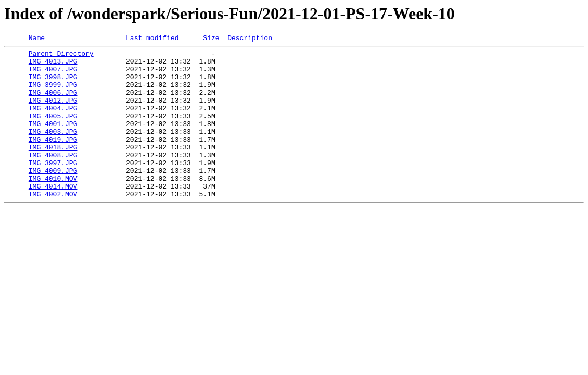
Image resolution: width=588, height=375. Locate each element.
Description (250, 39)
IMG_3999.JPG (53, 94)
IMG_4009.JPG (53, 197)
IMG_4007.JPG (53, 75)
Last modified (152, 39)
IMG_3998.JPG (53, 84)
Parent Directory (61, 56)
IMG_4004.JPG (53, 122)
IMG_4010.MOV (53, 206)
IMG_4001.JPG (53, 141)
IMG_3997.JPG (53, 187)
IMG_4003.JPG (53, 150)
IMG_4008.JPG (53, 178)
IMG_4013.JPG (53, 66)
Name (37, 39)
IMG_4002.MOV (53, 225)
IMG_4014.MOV (53, 216)
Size (211, 39)
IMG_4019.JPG (53, 159)
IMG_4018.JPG (53, 169)
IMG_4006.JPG (53, 103)
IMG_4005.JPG (53, 131)
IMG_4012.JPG (53, 113)
